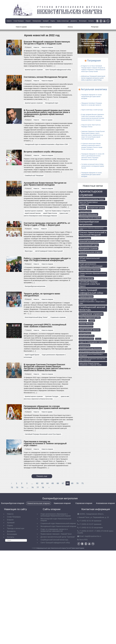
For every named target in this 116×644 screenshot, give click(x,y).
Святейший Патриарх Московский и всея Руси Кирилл (43, 434)
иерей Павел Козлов (50, 213)
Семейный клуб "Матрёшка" (34, 175)
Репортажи (95, 27)
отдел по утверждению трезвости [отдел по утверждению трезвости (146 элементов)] (93, 342)
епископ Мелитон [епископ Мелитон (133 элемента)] (86, 324)
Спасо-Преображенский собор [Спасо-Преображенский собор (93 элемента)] (90, 318)
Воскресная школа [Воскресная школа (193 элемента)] (96, 208)
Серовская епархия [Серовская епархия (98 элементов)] (86, 297)
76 (32, 487)
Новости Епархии (46, 27)
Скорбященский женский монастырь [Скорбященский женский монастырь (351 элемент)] (92, 308)
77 (38, 487)
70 (77, 483)
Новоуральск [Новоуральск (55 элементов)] (83, 255)
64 (47, 483)
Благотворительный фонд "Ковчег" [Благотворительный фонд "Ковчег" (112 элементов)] (92, 199)
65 (53, 483)
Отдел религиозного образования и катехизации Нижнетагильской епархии (56, 515)
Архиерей (46, 21)
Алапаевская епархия (105, 503)
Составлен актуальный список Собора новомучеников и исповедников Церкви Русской (93, 166)
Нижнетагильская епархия (39, 503)
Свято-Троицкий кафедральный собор (58, 70)
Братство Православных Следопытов (58, 211)
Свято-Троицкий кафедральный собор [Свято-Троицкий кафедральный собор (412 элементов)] (91, 291)
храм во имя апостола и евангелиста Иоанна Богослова (46, 398)
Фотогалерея (83, 21)
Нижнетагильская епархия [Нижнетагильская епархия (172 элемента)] (91, 252)
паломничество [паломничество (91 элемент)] (85, 345)
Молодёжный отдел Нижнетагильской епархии (58, 526)
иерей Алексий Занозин (33, 213)
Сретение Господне (52, 396)
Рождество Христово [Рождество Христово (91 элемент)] (86, 278)
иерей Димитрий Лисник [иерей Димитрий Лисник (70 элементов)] (87, 336)
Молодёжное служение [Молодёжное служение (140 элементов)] (89, 248)
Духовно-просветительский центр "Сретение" (58, 537)
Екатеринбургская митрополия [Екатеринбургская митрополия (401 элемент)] (89, 223)
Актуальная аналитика (94, 89)
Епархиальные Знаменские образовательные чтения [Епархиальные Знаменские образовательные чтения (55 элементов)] (91, 229)
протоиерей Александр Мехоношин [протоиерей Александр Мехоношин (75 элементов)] (90, 348)
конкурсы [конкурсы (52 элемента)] (98, 339)
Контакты (91, 21)
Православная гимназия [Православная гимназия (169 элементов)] (90, 270)
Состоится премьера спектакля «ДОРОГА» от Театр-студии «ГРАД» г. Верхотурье (47, 224)
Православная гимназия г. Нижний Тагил (56, 534)
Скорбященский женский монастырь (54, 540)
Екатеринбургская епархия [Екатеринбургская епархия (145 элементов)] (90, 218)
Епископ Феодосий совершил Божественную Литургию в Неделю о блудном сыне (47, 43)
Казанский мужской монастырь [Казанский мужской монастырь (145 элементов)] (92, 241)
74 (22, 487)
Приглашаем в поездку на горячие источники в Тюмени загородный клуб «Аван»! (45, 443)
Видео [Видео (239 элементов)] (82, 208)
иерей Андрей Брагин (32, 355)
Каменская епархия (62, 503)
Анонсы (70, 27)
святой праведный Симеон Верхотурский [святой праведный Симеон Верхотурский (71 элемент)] (92, 351)
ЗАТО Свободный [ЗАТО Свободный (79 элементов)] (85, 238)
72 (12, 487)
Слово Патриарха (19, 21)
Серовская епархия (84, 503)
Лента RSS (83, 540)
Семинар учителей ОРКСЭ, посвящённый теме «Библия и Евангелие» (45, 326)
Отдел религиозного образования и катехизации (45, 356)
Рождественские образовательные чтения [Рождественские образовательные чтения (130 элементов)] (93, 274)
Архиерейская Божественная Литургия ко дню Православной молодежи (45, 184)
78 (43, 487)
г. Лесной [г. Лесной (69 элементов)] (92, 321)
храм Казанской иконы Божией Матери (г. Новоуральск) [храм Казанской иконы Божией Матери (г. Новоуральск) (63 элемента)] (91, 355)
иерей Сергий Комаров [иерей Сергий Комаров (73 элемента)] (86, 339)
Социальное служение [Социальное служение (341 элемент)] (91, 314)
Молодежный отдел (52, 103)
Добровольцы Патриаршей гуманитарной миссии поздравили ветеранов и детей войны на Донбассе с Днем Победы (93, 78)
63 (42, 483)
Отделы (53, 21)
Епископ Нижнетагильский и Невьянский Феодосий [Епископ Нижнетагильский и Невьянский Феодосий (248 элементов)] (93, 234)
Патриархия (94, 61)
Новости (9, 21)
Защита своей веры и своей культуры (92, 110)
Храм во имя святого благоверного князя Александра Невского (46, 214)
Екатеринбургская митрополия (35, 286)
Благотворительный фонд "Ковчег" (36, 317)
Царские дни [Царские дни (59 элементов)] (83, 321)
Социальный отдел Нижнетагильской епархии (58, 523)
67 (63, 483)
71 (82, 483)
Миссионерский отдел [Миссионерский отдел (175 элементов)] (89, 245)
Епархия (28, 21)
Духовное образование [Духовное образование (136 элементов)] (88, 214)
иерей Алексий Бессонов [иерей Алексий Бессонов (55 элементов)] (86, 327)
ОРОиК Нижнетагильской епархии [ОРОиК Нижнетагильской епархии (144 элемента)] (90, 259)
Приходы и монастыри (16, 528)
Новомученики (37, 21)
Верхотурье (29, 251)
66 (58, 483)
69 (72, 483)
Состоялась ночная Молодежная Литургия (46, 77)
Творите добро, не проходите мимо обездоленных (42, 295)
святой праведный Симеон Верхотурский (49, 251)
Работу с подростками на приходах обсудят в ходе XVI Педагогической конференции (47, 259)
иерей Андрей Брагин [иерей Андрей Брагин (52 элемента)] (85, 333)
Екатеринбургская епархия (13, 503)
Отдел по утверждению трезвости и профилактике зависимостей (54, 530)
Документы (74, 21)
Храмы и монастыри (63, 21)
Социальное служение (58, 317)
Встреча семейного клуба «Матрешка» (43, 152)
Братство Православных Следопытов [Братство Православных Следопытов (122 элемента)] (89, 203)
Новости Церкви (21, 27)
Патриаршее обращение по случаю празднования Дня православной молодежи (47, 407)
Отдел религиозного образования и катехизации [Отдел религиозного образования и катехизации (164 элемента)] (91, 265)
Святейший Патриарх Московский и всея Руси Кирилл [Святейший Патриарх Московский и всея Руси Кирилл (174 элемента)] (90, 284)
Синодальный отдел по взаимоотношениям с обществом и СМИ (46, 144)
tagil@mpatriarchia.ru (93, 536)
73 (17, 487)
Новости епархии (47, 47)
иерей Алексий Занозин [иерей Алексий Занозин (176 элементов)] (90, 330)
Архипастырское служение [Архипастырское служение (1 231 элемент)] (91, 193)
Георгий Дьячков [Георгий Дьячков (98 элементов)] (85, 211)
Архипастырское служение (34, 70)
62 (37, 483)
